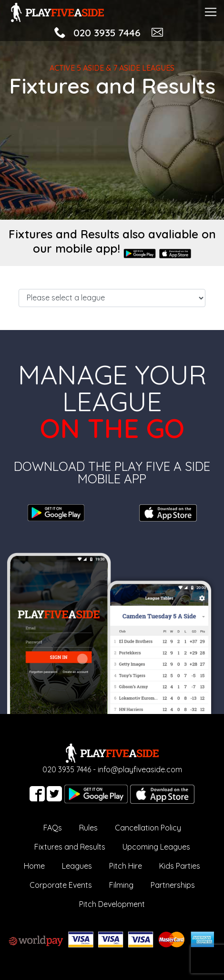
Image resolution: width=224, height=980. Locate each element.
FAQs (53, 828)
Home (34, 866)
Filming (121, 885)
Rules (88, 828)
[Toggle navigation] (211, 11)
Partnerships (173, 885)
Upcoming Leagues (156, 847)
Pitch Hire (126, 866)
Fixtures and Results (70, 847)
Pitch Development (112, 904)
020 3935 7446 (107, 32)
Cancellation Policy (148, 828)
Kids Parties (180, 866)
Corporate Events (61, 885)
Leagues (77, 866)
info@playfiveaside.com (140, 769)
